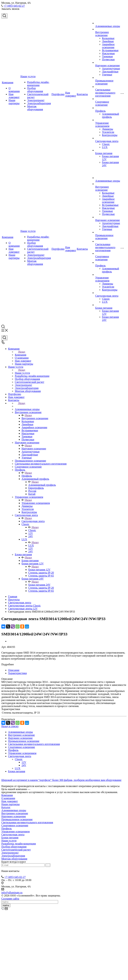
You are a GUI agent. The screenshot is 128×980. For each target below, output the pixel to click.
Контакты (82, 94)
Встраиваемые (110, 50)
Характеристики (17, 673)
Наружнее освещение (108, 65)
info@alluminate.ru (12, 893)
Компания (8, 82)
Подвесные (108, 59)
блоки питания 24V (39, 585)
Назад (20, 352)
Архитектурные (111, 68)
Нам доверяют (14, 96)
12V (24, 762)
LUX (105, 147)
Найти (6, 905)
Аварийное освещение (108, 46)
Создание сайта (10, 899)
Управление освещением (102, 124)
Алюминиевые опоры (108, 26)
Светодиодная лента (107, 141)
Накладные (108, 53)
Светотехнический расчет (16, 850)
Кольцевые (108, 38)
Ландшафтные (110, 72)
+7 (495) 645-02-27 (14, 6)
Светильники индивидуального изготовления (105, 93)
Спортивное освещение (102, 103)
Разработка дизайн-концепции (38, 84)
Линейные (108, 41)
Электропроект (36, 100)
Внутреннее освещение (102, 34)
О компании (14, 90)
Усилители (108, 132)
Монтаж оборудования (35, 108)
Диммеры (108, 129)
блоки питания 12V (39, 570)
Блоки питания (104, 153)
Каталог (6, 807)
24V (24, 765)
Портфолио (58, 94)
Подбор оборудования (35, 90)
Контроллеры (110, 135)
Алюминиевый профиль (111, 115)
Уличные (107, 75)
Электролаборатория (39, 103)
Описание (14, 670)
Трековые (108, 56)
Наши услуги (28, 76)
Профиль (101, 111)
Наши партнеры (14, 102)
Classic (106, 144)
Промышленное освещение (104, 82)
